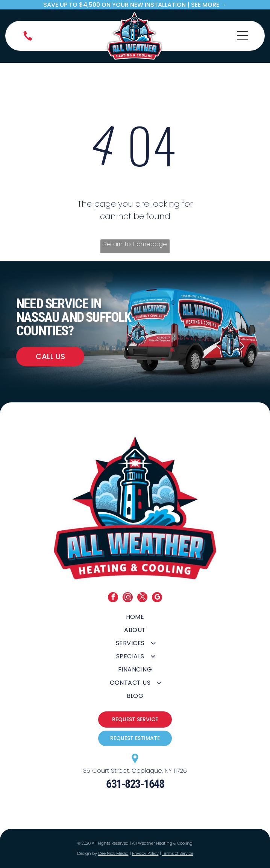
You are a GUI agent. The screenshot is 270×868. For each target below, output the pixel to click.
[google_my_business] (157, 598)
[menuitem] (135, 617)
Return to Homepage (135, 244)
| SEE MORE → (207, 5)
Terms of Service (178, 853)
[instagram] (128, 598)
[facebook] (113, 598)
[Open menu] (243, 36)
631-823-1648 (135, 784)
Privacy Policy (145, 853)
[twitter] (142, 598)
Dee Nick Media (113, 853)
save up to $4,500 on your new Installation (115, 5)
